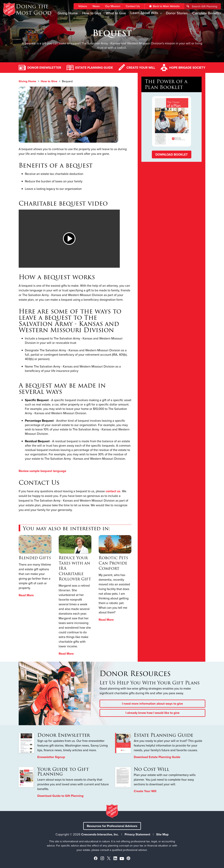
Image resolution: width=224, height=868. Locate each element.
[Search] (188, 6)
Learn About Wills (144, 13)
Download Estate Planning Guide (157, 757)
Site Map (162, 834)
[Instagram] (102, 858)
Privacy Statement (137, 834)
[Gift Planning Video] (69, 239)
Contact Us (133, 6)
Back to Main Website (166, 6)
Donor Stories (177, 13)
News (96, 6)
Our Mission (113, 6)
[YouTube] (122, 858)
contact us (113, 491)
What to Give (116, 13)
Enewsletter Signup (51, 757)
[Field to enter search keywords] (206, 6)
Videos (83, 6)
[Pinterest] (128, 858)
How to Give (92, 13)
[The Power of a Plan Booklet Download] (171, 127)
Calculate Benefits (207, 13)
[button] (69, 239)
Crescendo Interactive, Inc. (100, 834)
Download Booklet (172, 154)
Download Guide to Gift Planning (60, 796)
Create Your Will (145, 791)
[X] (109, 858)
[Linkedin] (115, 858)
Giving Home (68, 13)
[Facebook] (96, 858)
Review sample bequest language (42, 471)
